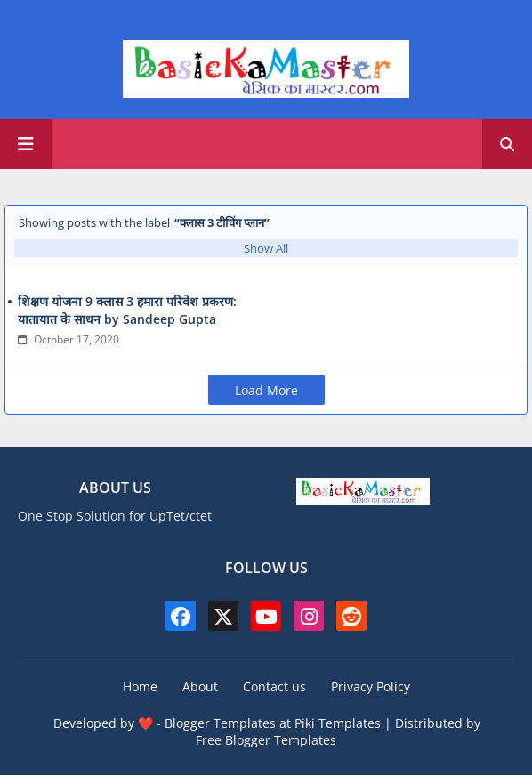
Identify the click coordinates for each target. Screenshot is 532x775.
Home (140, 686)
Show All (266, 248)
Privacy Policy (371, 686)
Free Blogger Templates (266, 740)
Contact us (274, 686)
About (200, 686)
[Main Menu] (26, 144)
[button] (507, 144)
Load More (266, 390)
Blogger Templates (220, 723)
